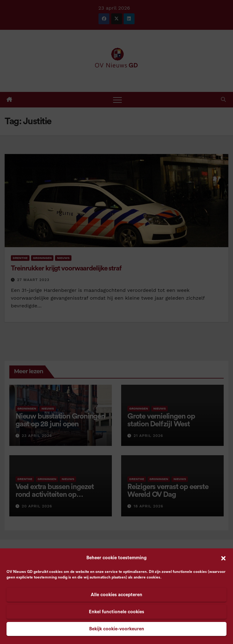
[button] (223, 558)
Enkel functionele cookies (116, 612)
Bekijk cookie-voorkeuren (117, 629)
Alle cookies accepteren (116, 595)
